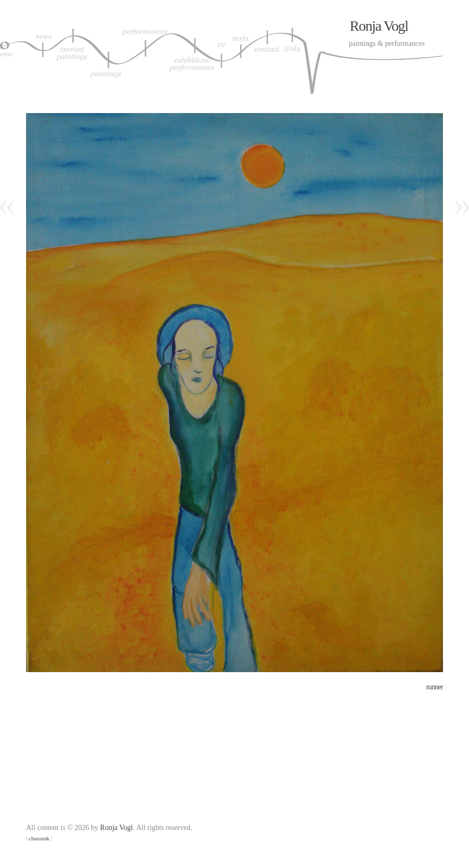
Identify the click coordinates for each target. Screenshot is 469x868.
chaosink (39, 838)
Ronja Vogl (379, 26)
